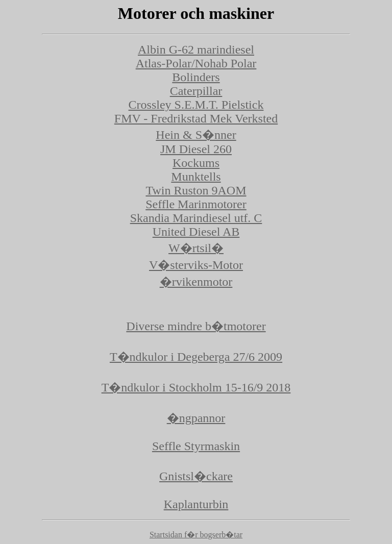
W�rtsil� (196, 248)
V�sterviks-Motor (196, 265)
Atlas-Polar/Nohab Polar (196, 63)
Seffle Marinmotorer (196, 204)
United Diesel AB (196, 232)
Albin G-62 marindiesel (196, 50)
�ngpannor (196, 418)
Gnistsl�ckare (196, 476)
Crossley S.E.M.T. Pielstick (196, 105)
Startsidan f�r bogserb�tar (196, 535)
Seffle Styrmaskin (196, 446)
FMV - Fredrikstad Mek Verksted (196, 118)
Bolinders (196, 77)
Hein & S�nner (196, 135)
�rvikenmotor (196, 282)
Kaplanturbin (196, 504)
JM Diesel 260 (196, 149)
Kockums (196, 163)
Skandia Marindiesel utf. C (196, 218)
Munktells (196, 177)
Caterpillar (196, 91)
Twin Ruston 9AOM (196, 190)
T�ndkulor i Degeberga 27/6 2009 (196, 357)
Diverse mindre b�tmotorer (196, 326)
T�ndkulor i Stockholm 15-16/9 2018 (196, 387)
